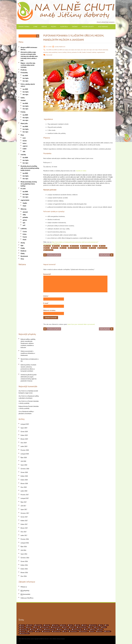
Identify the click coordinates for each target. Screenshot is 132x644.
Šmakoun (23, 251)
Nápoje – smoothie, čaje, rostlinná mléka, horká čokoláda (28, 65)
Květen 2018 (24, 476)
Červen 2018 (24, 472)
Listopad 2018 (25, 454)
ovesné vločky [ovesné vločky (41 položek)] (24, 629)
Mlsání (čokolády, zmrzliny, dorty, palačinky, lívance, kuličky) (29, 184)
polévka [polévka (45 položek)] (60, 629)
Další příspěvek (105, 255)
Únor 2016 (24, 576)
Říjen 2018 (24, 458)
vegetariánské (103, 27)
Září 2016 (23, 550)
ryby (24, 151)
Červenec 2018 (25, 469)
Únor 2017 (24, 532)
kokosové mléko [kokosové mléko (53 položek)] (56, 627)
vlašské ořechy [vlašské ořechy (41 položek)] (74, 631)
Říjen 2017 (24, 502)
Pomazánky (24, 73)
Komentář (49, 55)
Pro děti (79, 52)
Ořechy (69, 52)
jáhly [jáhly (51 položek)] (36, 627)
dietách (63, 181)
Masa (22, 135)
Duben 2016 (24, 569)
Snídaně (44, 27)
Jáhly (24, 215)
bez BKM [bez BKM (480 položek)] (30, 625)
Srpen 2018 (24, 465)
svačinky (93, 248)
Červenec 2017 (25, 513)
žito (85, 177)
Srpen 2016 (24, 554)
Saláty (23, 98)
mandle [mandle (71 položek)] (73, 627)
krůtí (24, 138)
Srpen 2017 (24, 509)
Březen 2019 (24, 439)
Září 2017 (23, 506)
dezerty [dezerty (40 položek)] (85, 625)
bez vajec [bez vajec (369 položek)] (56, 625)
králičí (25, 149)
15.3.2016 (49, 47)
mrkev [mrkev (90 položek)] (97, 627)
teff (24, 225)
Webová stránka (49, 310)
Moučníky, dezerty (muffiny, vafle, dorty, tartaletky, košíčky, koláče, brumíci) (30, 168)
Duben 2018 (24, 480)
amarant (25, 212)
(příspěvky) (25, 591)
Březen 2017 (24, 528)
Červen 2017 (24, 517)
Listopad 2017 (25, 498)
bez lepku (65, 50)
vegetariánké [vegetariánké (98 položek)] (47, 631)
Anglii (111, 177)
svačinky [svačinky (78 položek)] (23, 631)
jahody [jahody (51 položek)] (29, 627)
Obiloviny (23, 209)
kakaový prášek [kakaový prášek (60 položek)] (45, 627)
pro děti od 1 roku (74, 248)
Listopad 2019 (25, 424)
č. (46, 55)
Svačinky (75, 27)
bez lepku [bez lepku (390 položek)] (48, 625)
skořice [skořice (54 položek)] (93, 629)
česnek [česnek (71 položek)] (92, 631)
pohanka (74, 52)
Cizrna (25, 232)
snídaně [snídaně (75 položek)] (101, 629)
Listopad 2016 (25, 543)
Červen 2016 (24, 561)
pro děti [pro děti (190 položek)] (68, 629)
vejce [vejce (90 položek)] (65, 631)
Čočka (24, 234)
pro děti (64, 248)
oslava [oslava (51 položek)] (104, 627)
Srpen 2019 (24, 428)
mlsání (103, 246)
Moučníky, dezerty (88, 27)
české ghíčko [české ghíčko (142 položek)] (84, 631)
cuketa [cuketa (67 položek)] (78, 625)
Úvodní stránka (24, 27)
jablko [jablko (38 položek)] (23, 627)
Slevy (22, 259)
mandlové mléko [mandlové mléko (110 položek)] (82, 627)
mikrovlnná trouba (94, 181)
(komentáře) (25, 594)
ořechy (47, 248)
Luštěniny (24, 229)
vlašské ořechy (49, 250)
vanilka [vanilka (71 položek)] (31, 631)
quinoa (25, 220)
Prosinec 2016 (25, 539)
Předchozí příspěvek (54, 255)
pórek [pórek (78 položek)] (87, 629)
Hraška (23, 248)
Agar (22, 245)
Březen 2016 (24, 573)
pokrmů (66, 175)
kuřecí (25, 143)
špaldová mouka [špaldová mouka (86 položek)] (25, 633)
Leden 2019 (24, 446)
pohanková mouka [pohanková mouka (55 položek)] (50, 629)
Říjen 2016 (24, 547)
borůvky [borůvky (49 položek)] (64, 625)
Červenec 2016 (25, 558)
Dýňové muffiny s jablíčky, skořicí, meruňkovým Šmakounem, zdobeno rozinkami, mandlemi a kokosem (28, 343)
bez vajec (84, 50)
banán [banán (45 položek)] (23, 625)
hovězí (25, 141)
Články (23, 254)
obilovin (105, 177)
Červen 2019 (24, 432)
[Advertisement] (29, 299)
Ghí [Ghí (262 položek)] (107, 625)
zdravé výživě (55, 181)
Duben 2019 (24, 435)
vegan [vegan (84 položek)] (38, 631)
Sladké (84, 52)
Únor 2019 (24, 443)
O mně (35, 27)
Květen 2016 (24, 565)
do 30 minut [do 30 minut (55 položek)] (94, 625)
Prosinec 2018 (25, 450)
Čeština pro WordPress (27, 598)
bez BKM (49, 50)
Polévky (54, 27)
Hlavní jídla (64, 27)
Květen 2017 (24, 521)
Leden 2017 (24, 535)
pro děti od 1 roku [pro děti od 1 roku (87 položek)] (77, 629)
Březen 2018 (24, 484)
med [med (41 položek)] (91, 627)
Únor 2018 (24, 487)
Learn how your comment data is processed (81, 324)
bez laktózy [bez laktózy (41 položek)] (39, 625)
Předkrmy (24, 70)
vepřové (25, 146)
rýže (81, 177)
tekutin (80, 183)
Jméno (46, 296)
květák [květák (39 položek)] (65, 627)
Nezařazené (24, 256)
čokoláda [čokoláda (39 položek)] (100, 631)
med (96, 246)
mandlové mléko (81, 171)
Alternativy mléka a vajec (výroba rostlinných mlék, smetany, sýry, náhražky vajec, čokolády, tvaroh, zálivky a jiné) (29, 56)
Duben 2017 (24, 524)
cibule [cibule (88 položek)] (71, 625)
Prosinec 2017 (25, 495)
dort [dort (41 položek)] (101, 625)
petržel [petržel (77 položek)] (40, 629)
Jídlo (83, 179)
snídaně (85, 248)
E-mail (46, 303)
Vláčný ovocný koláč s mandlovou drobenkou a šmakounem (28, 353)
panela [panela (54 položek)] (33, 629)
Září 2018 (23, 461)
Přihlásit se (24, 587)
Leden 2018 (24, 491)
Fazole (25, 237)
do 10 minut (75, 246)
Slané (24, 206)
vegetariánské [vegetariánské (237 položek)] (57, 631)
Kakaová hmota (23, 406)
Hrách (24, 240)
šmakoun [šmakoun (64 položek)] (108, 631)
